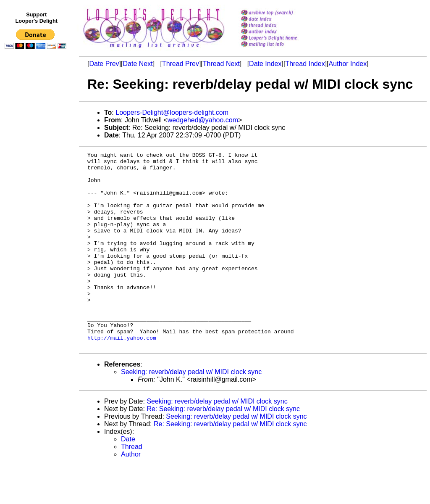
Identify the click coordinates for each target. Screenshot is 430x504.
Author (131, 493)
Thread (132, 486)
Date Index (265, 64)
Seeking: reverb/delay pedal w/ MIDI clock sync (191, 411)
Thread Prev (181, 64)
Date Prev (104, 64)
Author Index (348, 64)
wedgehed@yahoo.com (203, 120)
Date (128, 478)
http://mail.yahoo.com (122, 375)
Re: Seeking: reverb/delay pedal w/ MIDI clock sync (223, 448)
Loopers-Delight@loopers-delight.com (172, 112)
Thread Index (305, 64)
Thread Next (221, 64)
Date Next (138, 64)
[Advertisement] (37, 226)
